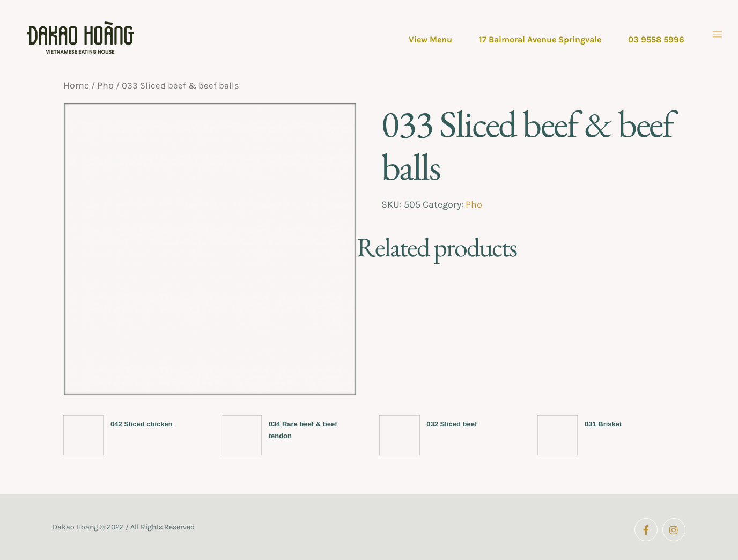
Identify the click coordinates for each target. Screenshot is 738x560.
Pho (105, 85)
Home (76, 85)
